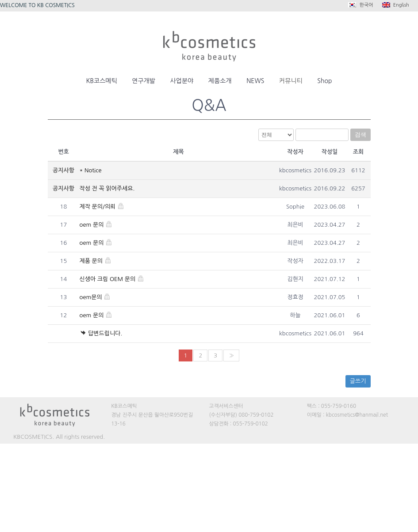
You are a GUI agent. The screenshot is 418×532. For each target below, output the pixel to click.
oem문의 (95, 297)
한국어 (360, 5)
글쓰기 (358, 381)
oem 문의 (96, 225)
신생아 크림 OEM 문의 (112, 279)
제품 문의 (96, 261)
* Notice (91, 170)
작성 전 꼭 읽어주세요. (107, 188)
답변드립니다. (101, 333)
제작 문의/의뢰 (102, 207)
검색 (360, 135)
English (396, 5)
